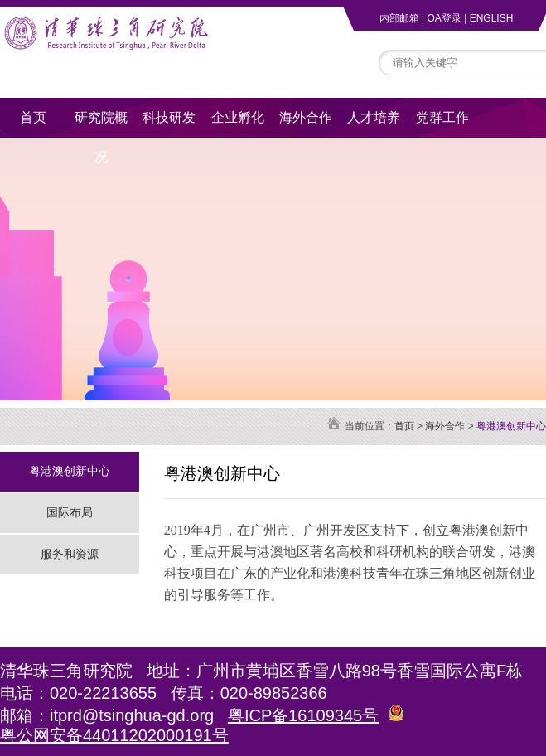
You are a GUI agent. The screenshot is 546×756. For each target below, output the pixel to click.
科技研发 (169, 117)
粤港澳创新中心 (70, 471)
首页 (33, 117)
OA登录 (444, 18)
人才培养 (374, 117)
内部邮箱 (399, 18)
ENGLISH (492, 18)
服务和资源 (70, 554)
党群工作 (442, 117)
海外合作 (306, 117)
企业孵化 (238, 117)
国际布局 (70, 512)
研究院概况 (101, 124)
